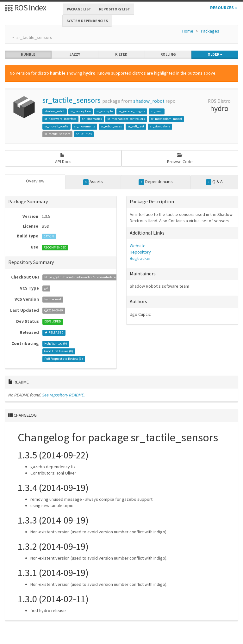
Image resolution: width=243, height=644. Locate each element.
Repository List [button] (115, 9)
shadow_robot (149, 101)
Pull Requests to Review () (64, 359)
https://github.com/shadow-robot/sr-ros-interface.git (82, 277)
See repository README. (63, 395)
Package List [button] (79, 9)
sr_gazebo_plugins (132, 111)
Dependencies (156, 182)
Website (138, 246)
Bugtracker (140, 258)
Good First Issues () (59, 351)
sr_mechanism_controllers (126, 119)
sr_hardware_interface (60, 119)
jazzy (75, 54)
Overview (35, 181)
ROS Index (25, 7)
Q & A (215, 182)
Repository (140, 252)
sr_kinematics (92, 119)
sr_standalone (160, 126)
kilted (121, 54)
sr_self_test (136, 126)
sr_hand (157, 111)
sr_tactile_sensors (72, 100)
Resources (224, 8)
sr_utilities (84, 134)
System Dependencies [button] (87, 21)
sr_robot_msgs (111, 126)
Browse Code (180, 159)
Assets (93, 182)
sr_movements (85, 126)
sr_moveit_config (56, 126)
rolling (168, 54)
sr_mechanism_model (166, 119)
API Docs (63, 159)
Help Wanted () (56, 344)
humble (28, 54)
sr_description (81, 111)
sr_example (104, 111)
